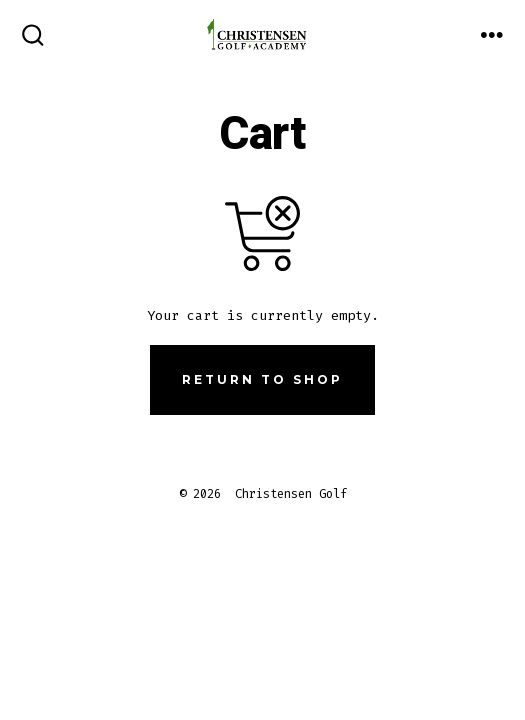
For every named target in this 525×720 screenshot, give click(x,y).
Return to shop (262, 379)
